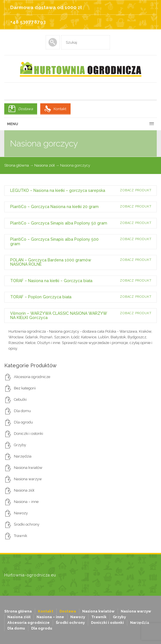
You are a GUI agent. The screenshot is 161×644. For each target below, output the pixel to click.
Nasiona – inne (26, 502)
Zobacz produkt (136, 190)
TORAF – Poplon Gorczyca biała (41, 297)
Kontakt (60, 109)
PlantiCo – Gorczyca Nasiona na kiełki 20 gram (54, 207)
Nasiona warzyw (28, 479)
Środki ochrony (27, 524)
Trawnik (21, 536)
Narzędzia (23, 456)
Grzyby (20, 445)
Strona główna (17, 165)
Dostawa (26, 109)
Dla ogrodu (23, 422)
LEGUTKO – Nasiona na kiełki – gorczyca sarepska (58, 190)
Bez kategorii (25, 388)
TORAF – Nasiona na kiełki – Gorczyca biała (51, 281)
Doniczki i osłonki (28, 434)
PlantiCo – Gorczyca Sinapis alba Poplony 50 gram (59, 223)
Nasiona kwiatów (28, 468)
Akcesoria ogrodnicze (32, 377)
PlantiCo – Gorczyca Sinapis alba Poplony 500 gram (54, 241)
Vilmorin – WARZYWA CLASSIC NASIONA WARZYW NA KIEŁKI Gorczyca (59, 315)
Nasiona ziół (45, 165)
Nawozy (21, 513)
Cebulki (20, 399)
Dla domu (22, 411)
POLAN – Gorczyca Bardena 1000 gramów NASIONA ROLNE (51, 262)
